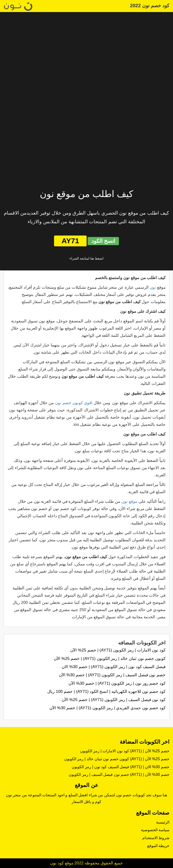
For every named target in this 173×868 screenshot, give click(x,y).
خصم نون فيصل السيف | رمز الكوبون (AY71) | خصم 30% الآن (112, 675)
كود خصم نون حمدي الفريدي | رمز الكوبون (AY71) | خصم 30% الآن (107, 708)
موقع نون (129, 501)
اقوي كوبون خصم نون (74, 403)
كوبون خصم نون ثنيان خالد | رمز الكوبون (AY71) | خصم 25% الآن (110, 659)
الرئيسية (163, 822)
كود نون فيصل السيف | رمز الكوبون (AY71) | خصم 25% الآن (114, 700)
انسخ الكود (103, 241)
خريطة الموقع (158, 846)
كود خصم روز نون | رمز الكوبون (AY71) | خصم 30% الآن (117, 683)
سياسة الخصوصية (155, 830)
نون (153, 287)
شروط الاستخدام (156, 838)
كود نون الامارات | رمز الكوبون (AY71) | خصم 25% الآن (118, 650)
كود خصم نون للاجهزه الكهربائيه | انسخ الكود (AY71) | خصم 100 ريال (106, 692)
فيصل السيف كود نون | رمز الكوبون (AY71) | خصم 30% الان (114, 667)
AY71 (70, 241)
